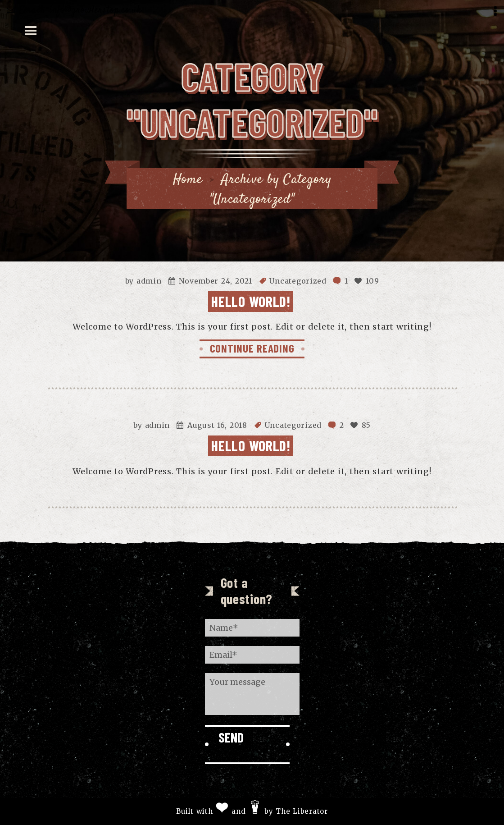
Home (188, 180)
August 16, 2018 (217, 425)
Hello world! (251, 301)
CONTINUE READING (252, 348)
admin (149, 281)
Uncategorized (297, 281)
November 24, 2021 (215, 281)
